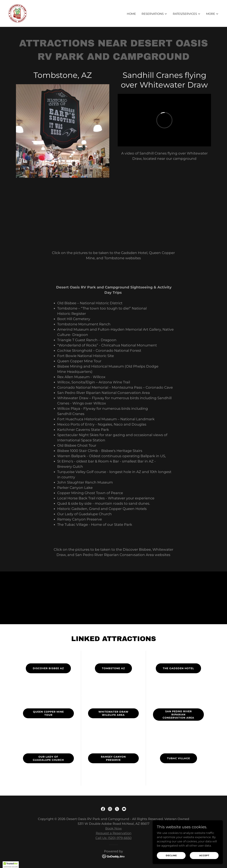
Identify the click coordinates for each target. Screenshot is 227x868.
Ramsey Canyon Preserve (113, 758)
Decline (171, 855)
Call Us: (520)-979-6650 (113, 838)
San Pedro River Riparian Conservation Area (178, 715)
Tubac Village (178, 758)
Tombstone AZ (113, 668)
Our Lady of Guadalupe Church (48, 758)
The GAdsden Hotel (178, 668)
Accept (204, 855)
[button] (154, 14)
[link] (18, 13)
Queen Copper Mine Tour (48, 713)
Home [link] (131, 14)
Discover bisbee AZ (48, 668)
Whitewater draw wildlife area (113, 713)
